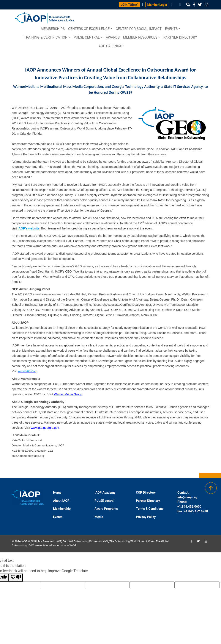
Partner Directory (180, 37)
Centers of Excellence (89, 29)
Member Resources (140, 37)
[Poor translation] (16, 578)
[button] (188, 5)
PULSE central (87, 37)
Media (99, 517)
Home (57, 493)
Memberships (53, 29)
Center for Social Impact (139, 29)
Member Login (157, 5)
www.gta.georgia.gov (45, 428)
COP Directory (146, 493)
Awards (113, 37)
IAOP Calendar (111, 46)
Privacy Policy (146, 517)
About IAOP (61, 501)
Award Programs (106, 509)
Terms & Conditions (150, 509)
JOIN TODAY (129, 5)
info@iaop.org (187, 497)
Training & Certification (46, 37)
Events (171, 29)
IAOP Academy (105, 493)
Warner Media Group (68, 394)
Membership (62, 509)
